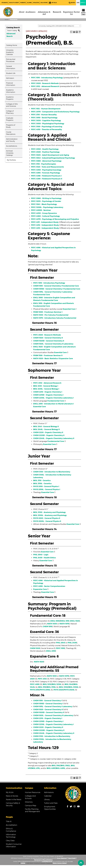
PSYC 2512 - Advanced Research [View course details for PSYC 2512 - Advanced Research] (45, 86)
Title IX (9, 821)
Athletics (36, 3)
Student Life (11, 73)
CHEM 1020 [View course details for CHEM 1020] (35, 648)
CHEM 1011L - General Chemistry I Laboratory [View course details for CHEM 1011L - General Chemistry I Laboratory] (53, 292)
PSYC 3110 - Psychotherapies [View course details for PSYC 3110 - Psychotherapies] (44, 164)
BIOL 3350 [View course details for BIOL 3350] (64, 687)
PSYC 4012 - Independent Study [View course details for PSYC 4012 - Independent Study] (45, 225)
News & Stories (12, 796)
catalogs (23, 863)
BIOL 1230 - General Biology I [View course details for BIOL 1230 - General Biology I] (46, 386)
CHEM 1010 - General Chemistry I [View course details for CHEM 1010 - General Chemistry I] (48, 286)
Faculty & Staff (14, 3)
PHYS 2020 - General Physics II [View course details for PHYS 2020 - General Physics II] (47, 518)
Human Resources (33, 792)
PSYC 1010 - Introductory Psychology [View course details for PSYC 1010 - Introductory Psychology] (47, 78)
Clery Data (10, 841)
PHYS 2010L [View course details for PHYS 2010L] (45, 690)
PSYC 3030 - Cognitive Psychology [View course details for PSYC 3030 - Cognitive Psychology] (46, 121)
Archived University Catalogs (10, 153)
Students (5, 3)
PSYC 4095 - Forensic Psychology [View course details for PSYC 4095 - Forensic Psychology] (46, 173)
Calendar (48, 796)
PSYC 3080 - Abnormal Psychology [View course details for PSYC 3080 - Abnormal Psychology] (46, 161)
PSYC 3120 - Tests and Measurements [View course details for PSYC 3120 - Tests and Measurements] (47, 167)
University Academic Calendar (10, 52)
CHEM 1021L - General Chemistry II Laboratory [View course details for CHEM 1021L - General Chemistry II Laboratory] (53, 344)
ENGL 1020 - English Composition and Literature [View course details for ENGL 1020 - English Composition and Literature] (54, 347)
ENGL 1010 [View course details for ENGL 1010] (65, 621)
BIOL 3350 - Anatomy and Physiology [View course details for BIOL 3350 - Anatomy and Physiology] (49, 512)
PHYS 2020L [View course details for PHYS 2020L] (69, 690)
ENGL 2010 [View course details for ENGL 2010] (51, 651)
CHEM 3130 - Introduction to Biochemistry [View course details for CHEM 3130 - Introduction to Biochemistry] (52, 472)
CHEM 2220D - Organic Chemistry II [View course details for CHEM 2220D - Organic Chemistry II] (49, 435)
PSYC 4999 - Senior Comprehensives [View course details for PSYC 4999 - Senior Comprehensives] (49, 586)
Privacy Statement (62, 858)
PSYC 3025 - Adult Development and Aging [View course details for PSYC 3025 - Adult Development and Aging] (50, 155)
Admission (10, 78)
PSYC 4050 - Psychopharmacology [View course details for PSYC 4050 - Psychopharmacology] (46, 170)
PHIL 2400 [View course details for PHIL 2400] (72, 643)
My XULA (53, 3)
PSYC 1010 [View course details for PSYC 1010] (60, 648)
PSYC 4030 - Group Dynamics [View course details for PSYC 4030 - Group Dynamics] (44, 213)
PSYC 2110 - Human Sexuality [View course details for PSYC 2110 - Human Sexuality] (44, 115)
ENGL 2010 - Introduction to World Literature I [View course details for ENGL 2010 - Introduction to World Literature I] (53, 404)
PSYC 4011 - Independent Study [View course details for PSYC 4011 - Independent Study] (45, 222)
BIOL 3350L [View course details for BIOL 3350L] (74, 687)
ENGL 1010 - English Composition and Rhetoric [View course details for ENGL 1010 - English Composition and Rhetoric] (54, 303)
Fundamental (62, 315)
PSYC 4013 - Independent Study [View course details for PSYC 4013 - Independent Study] (45, 228)
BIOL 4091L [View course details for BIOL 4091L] (60, 768)
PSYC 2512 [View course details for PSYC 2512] (42, 679)
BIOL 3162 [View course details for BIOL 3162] (56, 766)
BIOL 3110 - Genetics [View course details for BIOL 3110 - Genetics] (42, 481)
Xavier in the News (14, 800)
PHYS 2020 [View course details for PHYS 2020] (58, 690)
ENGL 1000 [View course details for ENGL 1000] (55, 621)
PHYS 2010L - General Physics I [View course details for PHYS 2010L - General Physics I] (47, 489)
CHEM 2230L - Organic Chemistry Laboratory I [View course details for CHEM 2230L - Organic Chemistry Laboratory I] (53, 398)
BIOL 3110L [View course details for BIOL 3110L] (51, 687)
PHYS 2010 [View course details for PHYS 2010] (35, 690)
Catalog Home (12, 45)
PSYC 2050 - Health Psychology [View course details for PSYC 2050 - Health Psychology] (45, 149)
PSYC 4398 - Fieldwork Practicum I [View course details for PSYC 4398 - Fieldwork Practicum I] (46, 176)
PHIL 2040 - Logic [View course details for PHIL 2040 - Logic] (41, 555)
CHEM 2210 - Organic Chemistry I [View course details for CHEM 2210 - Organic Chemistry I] (48, 392)
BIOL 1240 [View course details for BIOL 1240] (69, 684)
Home (7, 20)
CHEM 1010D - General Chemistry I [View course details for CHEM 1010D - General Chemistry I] (48, 289)
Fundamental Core (71, 286)
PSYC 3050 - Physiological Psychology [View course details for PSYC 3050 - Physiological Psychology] (48, 124)
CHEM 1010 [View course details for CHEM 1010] (47, 627)
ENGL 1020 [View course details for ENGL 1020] (75, 621)
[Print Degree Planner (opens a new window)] (71, 32)
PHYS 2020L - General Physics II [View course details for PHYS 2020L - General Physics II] (47, 521)
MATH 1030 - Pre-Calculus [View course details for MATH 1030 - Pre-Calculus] (45, 315)
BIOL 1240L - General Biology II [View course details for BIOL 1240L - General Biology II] (46, 429)
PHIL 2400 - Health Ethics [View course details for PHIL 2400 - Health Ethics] (45, 558)
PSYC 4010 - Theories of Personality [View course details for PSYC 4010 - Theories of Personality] (46, 129)
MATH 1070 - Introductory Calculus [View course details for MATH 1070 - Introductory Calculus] (48, 318)
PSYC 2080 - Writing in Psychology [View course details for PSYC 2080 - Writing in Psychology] (46, 198)
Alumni (29, 3)
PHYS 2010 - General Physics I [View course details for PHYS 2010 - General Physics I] (46, 486)
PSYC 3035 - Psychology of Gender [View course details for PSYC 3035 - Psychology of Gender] (46, 201)
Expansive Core (66, 359)
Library (47, 800)
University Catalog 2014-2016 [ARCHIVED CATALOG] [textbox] (56, 26)
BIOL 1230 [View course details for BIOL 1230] (47, 684)
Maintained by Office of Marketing (43, 860)
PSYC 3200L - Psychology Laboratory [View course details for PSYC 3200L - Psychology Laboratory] (47, 207)
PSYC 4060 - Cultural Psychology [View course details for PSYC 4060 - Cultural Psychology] (45, 216)
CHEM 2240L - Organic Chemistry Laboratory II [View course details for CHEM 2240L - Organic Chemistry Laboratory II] (54, 438)
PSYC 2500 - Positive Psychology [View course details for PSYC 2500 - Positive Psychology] (45, 152)
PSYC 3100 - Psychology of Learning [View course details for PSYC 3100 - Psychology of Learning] (47, 127)
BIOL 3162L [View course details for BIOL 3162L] (65, 766)
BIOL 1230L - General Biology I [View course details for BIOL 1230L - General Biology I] (46, 389)
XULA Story (44, 3)
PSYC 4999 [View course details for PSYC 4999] (35, 684)
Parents (23, 3)
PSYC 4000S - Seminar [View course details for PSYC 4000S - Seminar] (41, 210)
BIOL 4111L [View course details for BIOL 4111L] (36, 768)
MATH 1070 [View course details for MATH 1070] (64, 624)
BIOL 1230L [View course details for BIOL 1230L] (57, 684)
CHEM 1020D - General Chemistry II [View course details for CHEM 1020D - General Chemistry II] (49, 341)
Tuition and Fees (51, 803)
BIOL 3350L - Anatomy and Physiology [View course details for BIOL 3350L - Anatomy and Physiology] (50, 515)
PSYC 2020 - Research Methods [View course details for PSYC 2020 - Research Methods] (45, 83)
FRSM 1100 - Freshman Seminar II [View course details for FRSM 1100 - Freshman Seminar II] (48, 355)
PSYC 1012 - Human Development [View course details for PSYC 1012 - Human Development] (46, 109)
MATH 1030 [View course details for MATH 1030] (52, 624)
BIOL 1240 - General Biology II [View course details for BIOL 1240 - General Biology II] (46, 427)
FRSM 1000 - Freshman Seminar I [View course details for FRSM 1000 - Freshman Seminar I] (48, 312)
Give (78, 3)
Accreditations (12, 146)
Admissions (49, 792)
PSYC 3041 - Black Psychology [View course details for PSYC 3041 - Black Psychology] (44, 204)
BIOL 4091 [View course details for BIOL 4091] (51, 768)
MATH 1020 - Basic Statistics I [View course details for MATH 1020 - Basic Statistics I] (46, 359)
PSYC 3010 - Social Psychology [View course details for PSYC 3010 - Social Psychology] (44, 118)
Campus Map (31, 806)
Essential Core (69, 309)
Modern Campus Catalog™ (60, 863)
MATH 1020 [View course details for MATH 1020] (39, 662)
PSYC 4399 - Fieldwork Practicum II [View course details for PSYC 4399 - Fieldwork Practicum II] (47, 179)
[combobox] (60, 26)
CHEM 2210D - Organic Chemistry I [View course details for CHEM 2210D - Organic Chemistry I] (48, 395)
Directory (29, 802)
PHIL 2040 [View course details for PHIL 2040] (61, 643)
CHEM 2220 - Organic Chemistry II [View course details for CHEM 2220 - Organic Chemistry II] (48, 432)
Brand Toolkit (72, 858)
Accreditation (12, 825)
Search (72, 3)
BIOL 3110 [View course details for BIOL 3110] (42, 687)
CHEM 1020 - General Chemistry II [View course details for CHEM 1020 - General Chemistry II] (48, 338)
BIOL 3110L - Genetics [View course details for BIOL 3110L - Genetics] (42, 484)
